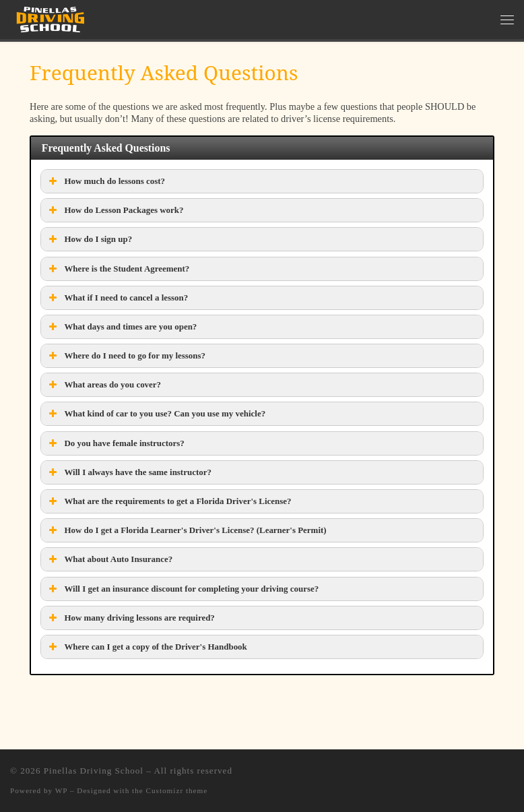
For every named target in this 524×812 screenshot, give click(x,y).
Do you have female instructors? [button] (115, 443)
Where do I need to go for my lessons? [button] (126, 356)
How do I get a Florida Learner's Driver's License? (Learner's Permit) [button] (186, 530)
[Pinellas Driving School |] (51, 18)
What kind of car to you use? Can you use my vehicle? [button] (156, 414)
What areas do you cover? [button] (103, 385)
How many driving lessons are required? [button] (130, 618)
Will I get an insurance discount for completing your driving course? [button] (182, 589)
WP (61, 790)
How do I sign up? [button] (89, 239)
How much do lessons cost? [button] (105, 181)
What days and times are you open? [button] (121, 327)
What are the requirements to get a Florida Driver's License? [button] (168, 501)
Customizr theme (177, 790)
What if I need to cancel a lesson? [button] (117, 298)
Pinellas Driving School (94, 771)
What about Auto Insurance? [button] (109, 559)
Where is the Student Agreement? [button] (118, 269)
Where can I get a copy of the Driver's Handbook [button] (146, 647)
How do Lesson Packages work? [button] (114, 210)
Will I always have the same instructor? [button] (129, 472)
